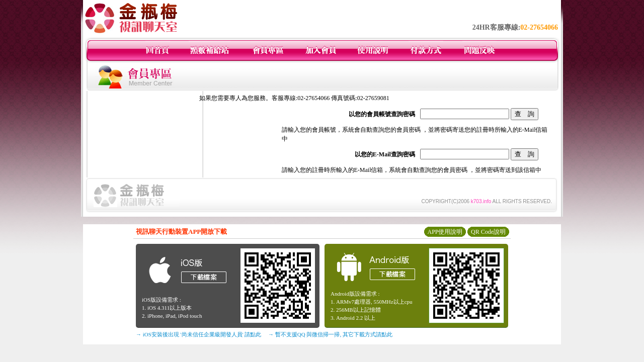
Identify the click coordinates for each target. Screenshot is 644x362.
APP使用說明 (445, 232)
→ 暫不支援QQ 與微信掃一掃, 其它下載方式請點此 (330, 334)
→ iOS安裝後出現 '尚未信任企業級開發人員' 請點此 (198, 334)
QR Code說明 (488, 232)
